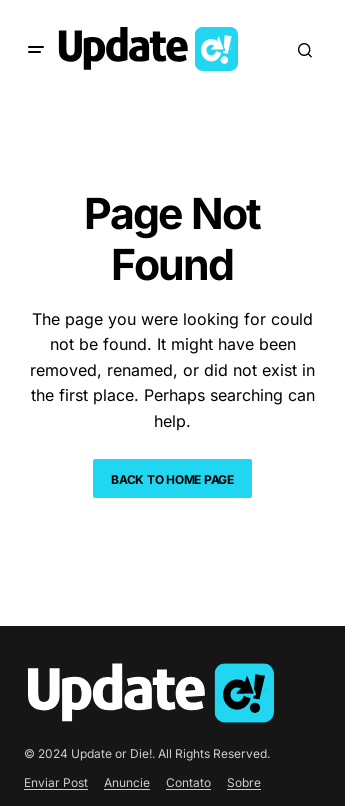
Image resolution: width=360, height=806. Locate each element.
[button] (36, 50)
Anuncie (127, 782)
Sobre (244, 782)
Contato (188, 782)
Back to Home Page (172, 479)
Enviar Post (56, 782)
